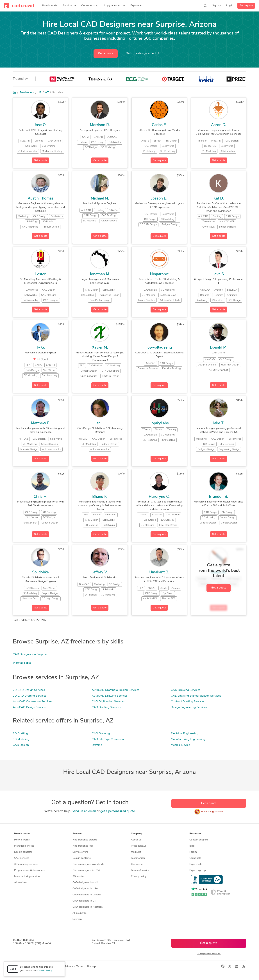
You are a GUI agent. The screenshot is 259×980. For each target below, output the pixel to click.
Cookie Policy (45, 971)
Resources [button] (195, 834)
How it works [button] (22, 834)
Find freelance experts (85, 840)
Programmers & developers (29, 870)
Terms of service (140, 870)
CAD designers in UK (84, 901)
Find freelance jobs (83, 846)
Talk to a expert (143, 53)
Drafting (97, 745)
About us (136, 840)
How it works (22, 840)
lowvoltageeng (159, 348)
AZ (47, 93)
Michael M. (100, 199)
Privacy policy (139, 876)
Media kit (136, 852)
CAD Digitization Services (108, 702)
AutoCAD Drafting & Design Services (116, 690)
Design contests (23, 852)
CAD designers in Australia (88, 907)
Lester (40, 274)
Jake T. (219, 423)
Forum (193, 852)
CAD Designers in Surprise (30, 654)
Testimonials (138, 858)
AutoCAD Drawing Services (110, 696)
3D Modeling (21, 739)
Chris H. (40, 497)
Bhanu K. (100, 497)
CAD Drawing (101, 734)
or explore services (209, 954)
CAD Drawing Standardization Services (196, 696)
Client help (195, 858)
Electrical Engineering (185, 734)
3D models (79, 876)
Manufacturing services (27, 876)
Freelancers (27, 93)
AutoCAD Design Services (30, 707)
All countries (79, 913)
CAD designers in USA (85, 889)
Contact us (137, 864)
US (40, 93)
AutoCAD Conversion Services (32, 702)
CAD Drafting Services (106, 707)
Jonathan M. (100, 274)
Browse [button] (77, 834)
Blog (192, 846)
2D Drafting (20, 734)
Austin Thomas (41, 199)
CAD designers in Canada (87, 895)
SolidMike (40, 572)
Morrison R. (100, 125)
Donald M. (219, 348)
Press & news (139, 846)
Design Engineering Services (189, 707)
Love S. (219, 274)
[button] (69, 6)
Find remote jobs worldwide (88, 864)
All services (21, 883)
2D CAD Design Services (29, 690)
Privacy (69, 967)
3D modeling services (26, 864)
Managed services (24, 846)
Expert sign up (198, 870)
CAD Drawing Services (186, 690)
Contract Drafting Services (188, 702)
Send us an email (84, 811)
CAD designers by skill (85, 883)
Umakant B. (159, 572)
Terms (80, 967)
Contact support (199, 840)
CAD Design (21, 745)
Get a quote (246, 6)
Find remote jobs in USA (86, 870)
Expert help (196, 864)
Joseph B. (159, 199)
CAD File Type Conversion (109, 739)
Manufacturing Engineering (188, 739)
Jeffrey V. (100, 572)
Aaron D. (219, 125)
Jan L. (100, 423)
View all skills (22, 663)
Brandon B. (219, 497)
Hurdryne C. (159, 497)
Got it (13, 969)
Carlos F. (159, 125)
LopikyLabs (159, 423)
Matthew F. (40, 423)
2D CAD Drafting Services (30, 696)
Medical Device (180, 745)
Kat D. (219, 199)
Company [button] (136, 834)
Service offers (80, 852)
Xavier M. (100, 348)
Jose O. (40, 125)
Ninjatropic (159, 274)
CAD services (22, 858)
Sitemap (77, 919)
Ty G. (40, 348)
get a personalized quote (118, 811)
